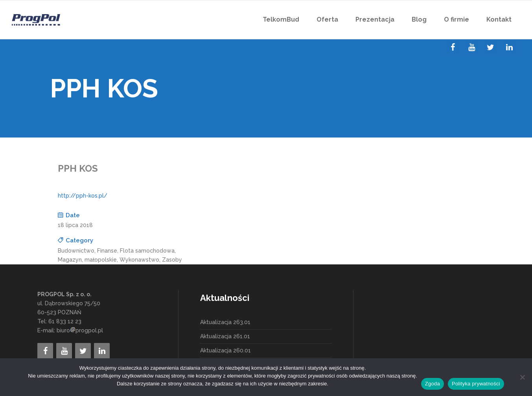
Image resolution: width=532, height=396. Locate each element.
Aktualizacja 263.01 (225, 322)
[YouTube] (471, 48)
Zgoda (433, 384)
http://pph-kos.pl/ (83, 196)
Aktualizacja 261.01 (225, 336)
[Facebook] (453, 48)
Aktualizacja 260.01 (226, 350)
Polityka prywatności (476, 384)
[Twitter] (490, 48)
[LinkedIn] (509, 48)
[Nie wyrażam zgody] (522, 377)
